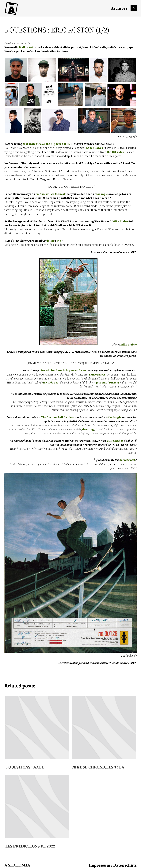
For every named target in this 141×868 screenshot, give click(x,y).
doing (50, 241)
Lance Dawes (95, 148)
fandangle (101, 194)
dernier (125, 460)
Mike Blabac (121, 221)
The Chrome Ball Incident (58, 417)
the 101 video (116, 152)
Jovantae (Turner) (108, 383)
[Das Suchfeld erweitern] (134, 8)
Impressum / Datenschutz (113, 865)
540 (59, 241)
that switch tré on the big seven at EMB (48, 144)
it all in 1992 (27, 47)
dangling (88, 429)
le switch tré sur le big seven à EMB (64, 370)
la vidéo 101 (51, 383)
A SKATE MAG (17, 865)
